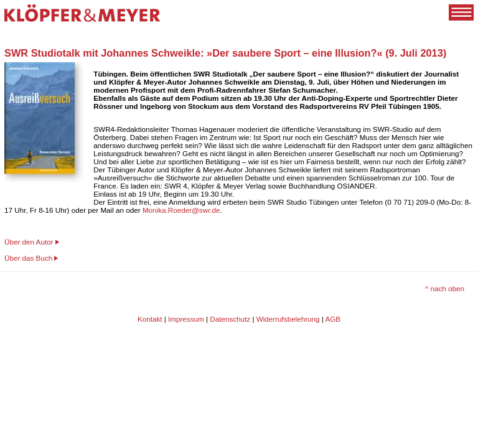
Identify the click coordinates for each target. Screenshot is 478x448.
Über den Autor (29, 242)
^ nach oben (445, 288)
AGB (333, 319)
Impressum (186, 319)
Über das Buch (28, 258)
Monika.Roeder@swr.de (181, 210)
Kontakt (150, 319)
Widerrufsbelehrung (288, 319)
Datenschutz (230, 319)
